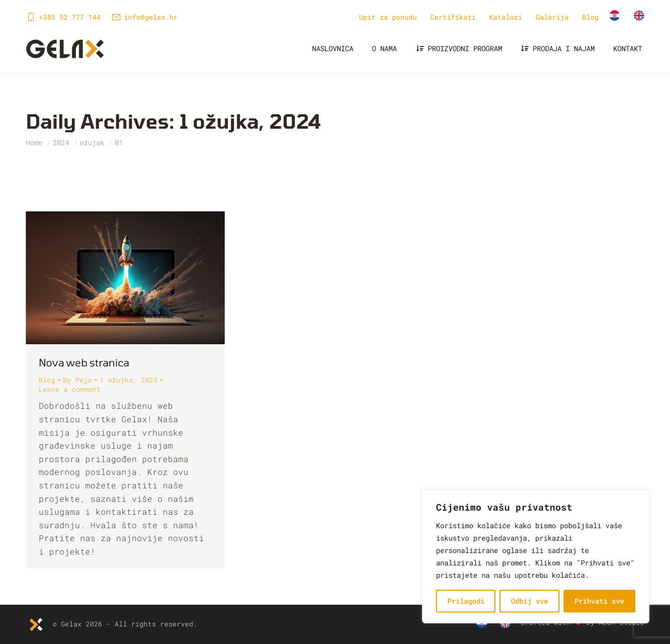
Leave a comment (70, 389)
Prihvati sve (599, 601)
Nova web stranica (84, 362)
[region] (536, 557)
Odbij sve (529, 601)
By (77, 380)
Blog (47, 380)
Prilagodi (466, 601)
